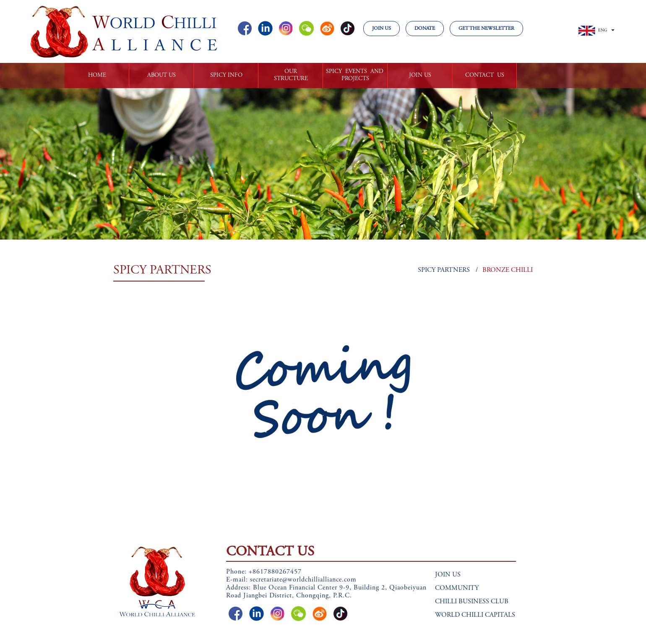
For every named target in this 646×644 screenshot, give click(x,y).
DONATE (425, 29)
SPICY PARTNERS (444, 270)
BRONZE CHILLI (508, 270)
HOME (97, 76)
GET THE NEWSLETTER (486, 29)
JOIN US (382, 29)
